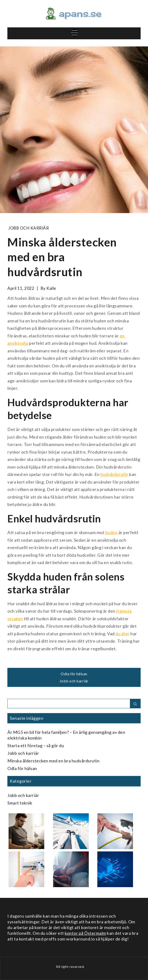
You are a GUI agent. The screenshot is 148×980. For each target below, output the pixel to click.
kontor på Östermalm (85, 933)
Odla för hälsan (74, 674)
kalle (51, 288)
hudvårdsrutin (114, 474)
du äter (123, 634)
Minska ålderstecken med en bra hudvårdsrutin (53, 761)
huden (111, 532)
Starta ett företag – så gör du (36, 745)
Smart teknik (20, 803)
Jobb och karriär (29, 228)
